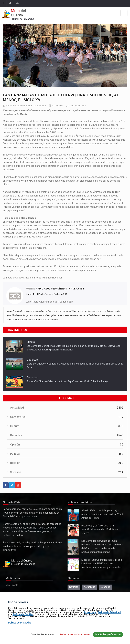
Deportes (32, 360)
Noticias (74, 587)
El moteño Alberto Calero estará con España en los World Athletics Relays (67, 381)
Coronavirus (18, 417)
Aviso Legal (90, 612)
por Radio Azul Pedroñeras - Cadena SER (26, 106)
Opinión (15, 444)
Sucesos (16, 472)
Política (15, 454)
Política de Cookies (23, 614)
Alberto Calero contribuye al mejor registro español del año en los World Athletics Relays (73, 515)
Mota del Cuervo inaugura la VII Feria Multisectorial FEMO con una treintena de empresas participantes (73, 564)
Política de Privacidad (109, 612)
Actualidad (17, 408)
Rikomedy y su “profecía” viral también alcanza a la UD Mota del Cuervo (73, 530)
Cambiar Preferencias (43, 634)
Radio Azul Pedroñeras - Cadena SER (52, 302)
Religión (15, 463)
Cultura (31, 342)
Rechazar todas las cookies (75, 634)
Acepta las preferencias (108, 634)
